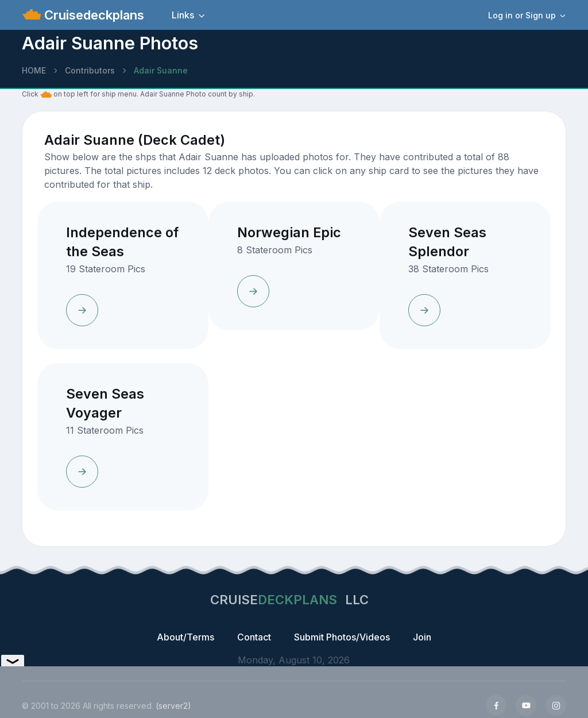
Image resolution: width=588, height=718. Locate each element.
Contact (254, 637)
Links (183, 15)
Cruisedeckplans (92, 15)
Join (422, 637)
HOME (34, 70)
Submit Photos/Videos (342, 637)
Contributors (90, 70)
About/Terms (185, 637)
